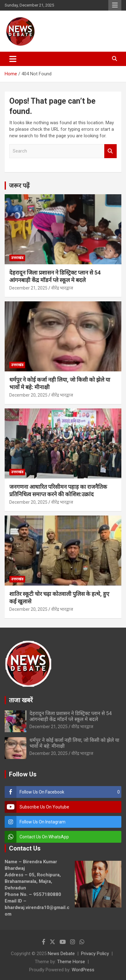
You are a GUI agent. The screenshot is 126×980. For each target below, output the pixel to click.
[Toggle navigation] (13, 59)
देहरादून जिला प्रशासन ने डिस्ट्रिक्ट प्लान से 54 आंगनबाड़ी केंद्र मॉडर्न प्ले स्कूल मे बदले (71, 716)
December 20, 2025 (28, 395)
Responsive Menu (115, 5)
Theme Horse (71, 962)
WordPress (83, 970)
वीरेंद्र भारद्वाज (62, 288)
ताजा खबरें (21, 700)
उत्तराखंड (17, 258)
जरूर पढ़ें (19, 186)
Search (110, 151)
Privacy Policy (95, 954)
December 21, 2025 (28, 288)
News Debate (61, 954)
